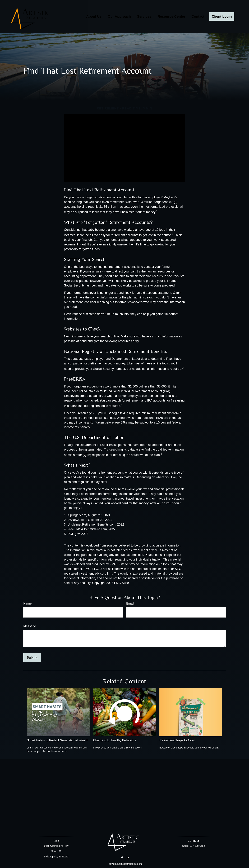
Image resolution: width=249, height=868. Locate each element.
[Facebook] (122, 858)
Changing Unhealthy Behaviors (114, 740)
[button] (94, 16)
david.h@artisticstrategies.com (125, 864)
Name (27, 603)
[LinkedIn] (128, 858)
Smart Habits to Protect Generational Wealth (57, 740)
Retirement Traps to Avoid (177, 740)
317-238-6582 (197, 846)
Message (30, 626)
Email (130, 603)
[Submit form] (32, 658)
